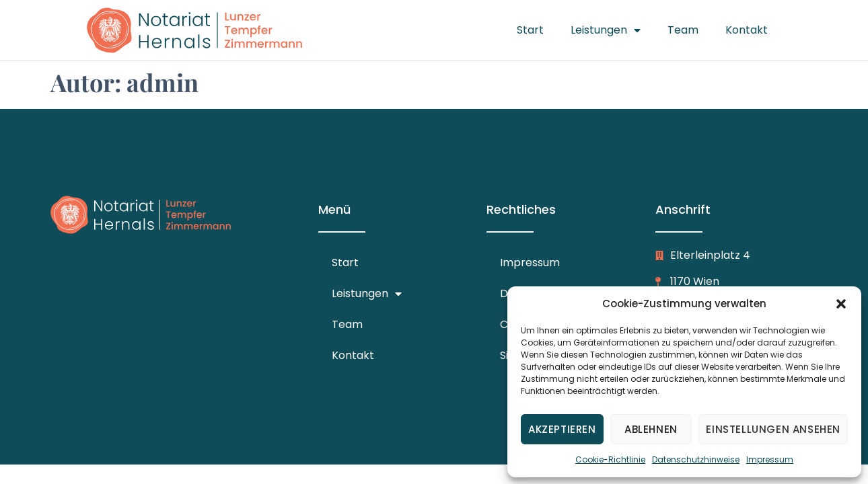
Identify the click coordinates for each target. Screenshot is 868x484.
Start (530, 30)
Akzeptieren (562, 429)
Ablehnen (651, 429)
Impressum (770, 459)
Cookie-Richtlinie (610, 459)
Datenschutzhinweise (696, 459)
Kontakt (747, 30)
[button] (841, 304)
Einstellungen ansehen (773, 429)
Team (683, 30)
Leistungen (606, 30)
